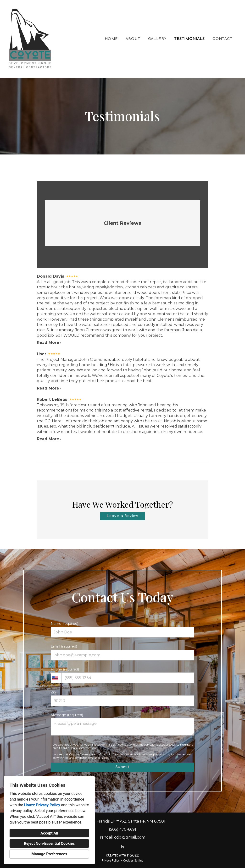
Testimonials (189, 39)
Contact (223, 39)
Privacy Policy (111, 861)
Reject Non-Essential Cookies (49, 843)
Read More (49, 343)
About (133, 39)
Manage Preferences (49, 854)
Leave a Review (122, 516)
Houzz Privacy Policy (42, 805)
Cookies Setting (133, 861)
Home (111, 39)
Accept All (49, 833)
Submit (122, 767)
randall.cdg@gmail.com (123, 837)
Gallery (157, 39)
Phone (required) (122, 675)
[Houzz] (122, 847)
